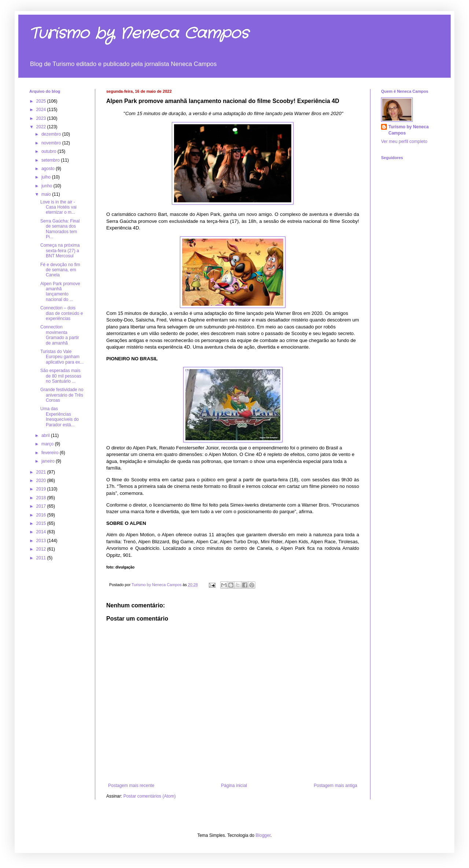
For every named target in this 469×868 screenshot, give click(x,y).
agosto (49, 169)
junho (47, 186)
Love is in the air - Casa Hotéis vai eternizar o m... (58, 207)
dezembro (52, 134)
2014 (42, 532)
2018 (42, 498)
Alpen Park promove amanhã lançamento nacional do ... (60, 292)
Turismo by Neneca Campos (139, 34)
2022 (42, 127)
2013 (42, 541)
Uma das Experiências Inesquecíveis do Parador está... (60, 417)
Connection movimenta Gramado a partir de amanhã (60, 335)
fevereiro (51, 453)
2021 (42, 472)
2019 (42, 489)
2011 (42, 558)
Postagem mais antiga (335, 786)
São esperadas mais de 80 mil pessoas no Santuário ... (61, 376)
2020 (42, 481)
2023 (42, 118)
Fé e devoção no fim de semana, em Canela (60, 270)
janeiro (49, 461)
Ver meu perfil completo (404, 141)
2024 (42, 110)
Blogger (263, 835)
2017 (42, 506)
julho (47, 177)
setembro (51, 160)
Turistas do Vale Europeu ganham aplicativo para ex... (62, 357)
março (48, 444)
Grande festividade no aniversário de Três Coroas (62, 395)
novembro (52, 143)
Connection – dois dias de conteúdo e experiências (62, 313)
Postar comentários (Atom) (150, 796)
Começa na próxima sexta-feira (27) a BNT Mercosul (60, 251)
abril (46, 435)
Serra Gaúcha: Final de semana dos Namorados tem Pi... (60, 229)
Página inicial (234, 786)
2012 (42, 549)
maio (47, 194)
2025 (42, 101)
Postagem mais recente (131, 786)
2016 (42, 515)
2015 (42, 523)
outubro (49, 151)
